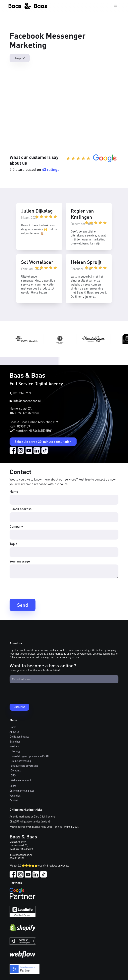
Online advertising (21, 761)
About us (14, 732)
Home (13, 727)
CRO (13, 775)
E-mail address (21, 509)
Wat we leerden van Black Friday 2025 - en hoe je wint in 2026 (44, 827)
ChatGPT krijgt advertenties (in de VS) (31, 821)
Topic (13, 544)
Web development (21, 780)
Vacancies (15, 796)
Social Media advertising (24, 766)
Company (16, 526)
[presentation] (40, 588)
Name (14, 491)
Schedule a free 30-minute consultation (43, 442)
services (14, 746)
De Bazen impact (19, 737)
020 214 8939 (22, 393)
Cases (13, 786)
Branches (15, 742)
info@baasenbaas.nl (27, 401)
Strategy (16, 751)
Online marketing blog (22, 791)
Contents (16, 770)
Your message (20, 561)
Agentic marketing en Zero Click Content (32, 817)
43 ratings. (51, 169)
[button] (116, 6)
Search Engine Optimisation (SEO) (30, 756)
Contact (14, 800)
